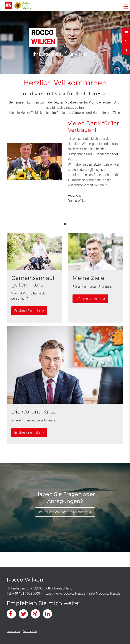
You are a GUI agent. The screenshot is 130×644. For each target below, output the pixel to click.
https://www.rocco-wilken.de (65, 593)
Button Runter (65, 50)
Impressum (13, 631)
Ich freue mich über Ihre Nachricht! (63, 512)
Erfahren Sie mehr (27, 311)
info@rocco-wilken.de (105, 593)
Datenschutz (30, 631)
